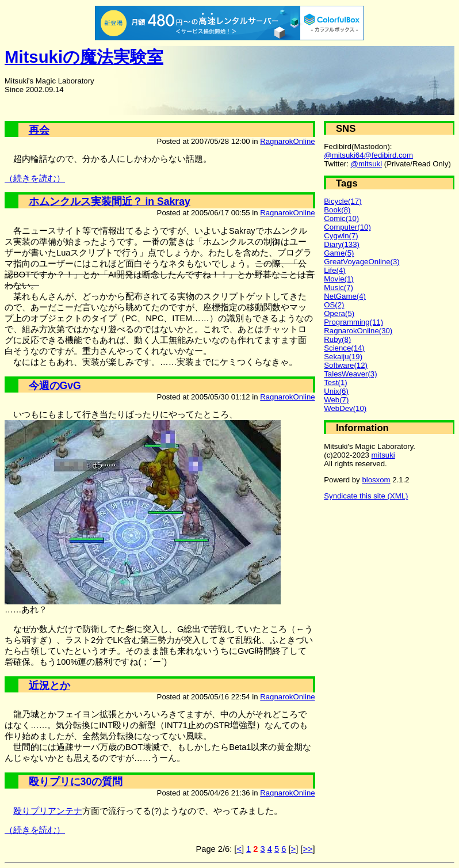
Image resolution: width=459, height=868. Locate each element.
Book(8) (337, 210)
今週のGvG (55, 386)
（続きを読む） (35, 178)
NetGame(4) (345, 296)
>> (307, 849)
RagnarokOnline (287, 141)
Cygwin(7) (341, 236)
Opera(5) (339, 313)
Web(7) (336, 400)
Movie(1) (338, 279)
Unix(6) (336, 391)
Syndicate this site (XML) (366, 496)
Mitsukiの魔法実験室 (84, 57)
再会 (39, 130)
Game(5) (339, 253)
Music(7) (338, 288)
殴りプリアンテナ (48, 811)
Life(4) (334, 270)
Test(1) (335, 382)
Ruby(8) (337, 339)
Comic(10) (341, 218)
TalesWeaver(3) (350, 374)
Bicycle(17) (343, 201)
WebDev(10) (345, 408)
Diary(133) (342, 244)
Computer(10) (347, 227)
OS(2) (334, 305)
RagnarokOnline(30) (358, 331)
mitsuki (383, 455)
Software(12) (346, 365)
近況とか (49, 686)
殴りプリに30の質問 (76, 782)
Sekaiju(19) (343, 357)
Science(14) (344, 348)
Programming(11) (353, 322)
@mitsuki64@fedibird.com (368, 155)
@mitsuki (367, 164)
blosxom (376, 480)
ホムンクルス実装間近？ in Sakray (110, 201)
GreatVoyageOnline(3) (362, 262)
